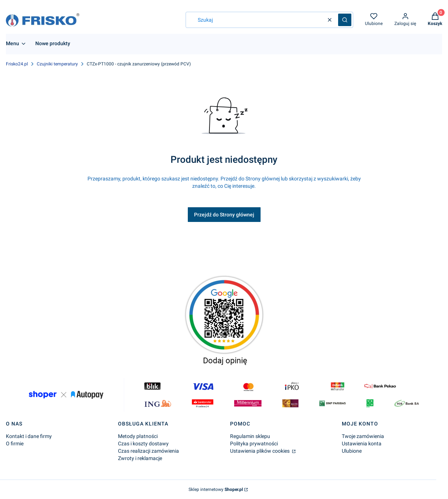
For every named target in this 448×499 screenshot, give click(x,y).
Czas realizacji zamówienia (148, 451)
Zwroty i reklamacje (140, 458)
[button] (345, 20)
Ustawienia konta (362, 444)
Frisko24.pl (17, 64)
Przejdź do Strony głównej (224, 215)
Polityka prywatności (254, 444)
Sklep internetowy (216, 489)
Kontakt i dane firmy (29, 436)
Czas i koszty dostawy (143, 444)
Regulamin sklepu (250, 436)
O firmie (15, 444)
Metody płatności (138, 436)
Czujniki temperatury (57, 64)
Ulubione (352, 451)
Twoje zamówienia (363, 436)
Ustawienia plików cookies (260, 451)
